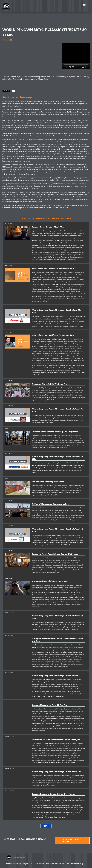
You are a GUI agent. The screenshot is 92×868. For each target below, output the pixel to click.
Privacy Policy (77, 864)
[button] (84, 5)
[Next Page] (46, 826)
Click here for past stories (72, 841)
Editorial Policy (12, 864)
